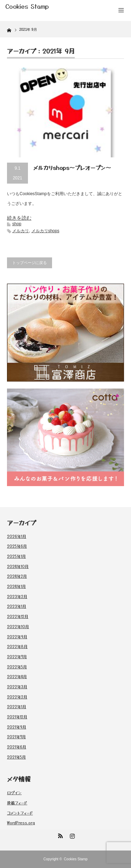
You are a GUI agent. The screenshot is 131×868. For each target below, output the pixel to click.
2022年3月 (17, 686)
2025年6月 (17, 546)
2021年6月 (17, 747)
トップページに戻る (30, 263)
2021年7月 (16, 737)
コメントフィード (20, 813)
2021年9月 (17, 727)
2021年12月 (17, 717)
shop (17, 224)
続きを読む (19, 218)
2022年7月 (17, 656)
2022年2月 (17, 697)
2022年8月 (17, 646)
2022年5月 (17, 667)
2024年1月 (16, 586)
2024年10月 (18, 566)
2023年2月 (17, 596)
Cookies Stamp (76, 859)
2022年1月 (17, 706)
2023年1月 (17, 606)
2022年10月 (18, 626)
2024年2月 (17, 576)
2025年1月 (16, 556)
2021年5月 (16, 757)
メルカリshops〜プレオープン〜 (72, 168)
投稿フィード (17, 803)
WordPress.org (21, 823)
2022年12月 (18, 616)
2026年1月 (17, 536)
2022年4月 (17, 676)
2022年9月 (17, 636)
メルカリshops (45, 231)
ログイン (14, 792)
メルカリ (21, 231)
